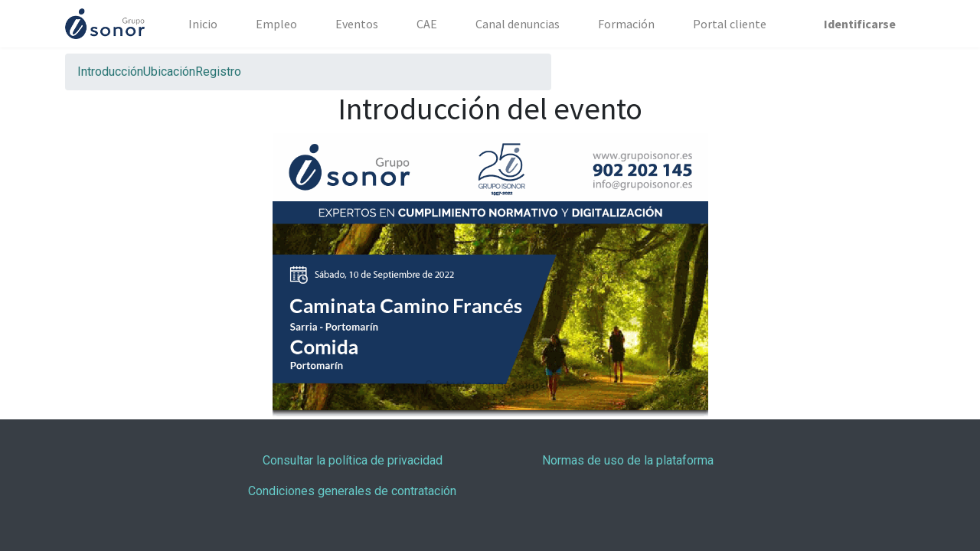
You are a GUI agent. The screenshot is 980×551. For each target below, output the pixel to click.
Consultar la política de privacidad (353, 460)
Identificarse (860, 24)
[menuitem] (203, 24)
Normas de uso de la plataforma (628, 460)
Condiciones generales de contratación (352, 491)
